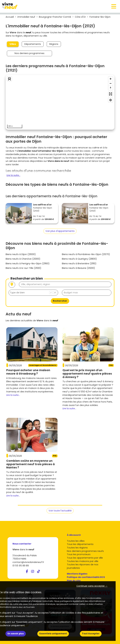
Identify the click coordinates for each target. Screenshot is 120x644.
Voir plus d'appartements (60, 231)
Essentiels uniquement (53, 634)
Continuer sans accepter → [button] (92, 586)
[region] (60, 102)
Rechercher (60, 301)
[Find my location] (111, 100)
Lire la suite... (13, 175)
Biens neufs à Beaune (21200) (78, 268)
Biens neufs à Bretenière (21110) (79, 264)
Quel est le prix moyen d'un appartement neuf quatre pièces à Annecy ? (87, 373)
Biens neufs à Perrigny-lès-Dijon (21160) (28, 264)
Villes (13, 44)
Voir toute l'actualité (60, 511)
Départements (33, 44)
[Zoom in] (111, 79)
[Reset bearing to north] (111, 88)
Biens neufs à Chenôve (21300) (23, 259)
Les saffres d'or (42, 205)
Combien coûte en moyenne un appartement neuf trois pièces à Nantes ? (30, 464)
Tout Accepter (91, 634)
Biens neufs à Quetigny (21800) (79, 259)
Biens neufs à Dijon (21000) (21, 254)
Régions (54, 44)
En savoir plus (16, 634)
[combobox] (33, 293)
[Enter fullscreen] (111, 94)
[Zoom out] (111, 83)
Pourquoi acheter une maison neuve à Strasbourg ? (28, 372)
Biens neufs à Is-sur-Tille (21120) (23, 268)
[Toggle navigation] (114, 6)
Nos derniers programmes (29, 53)
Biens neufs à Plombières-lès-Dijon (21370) (86, 254)
